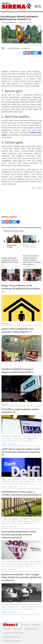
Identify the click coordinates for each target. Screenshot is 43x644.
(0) (30, 19)
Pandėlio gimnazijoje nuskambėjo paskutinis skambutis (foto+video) (10, 260)
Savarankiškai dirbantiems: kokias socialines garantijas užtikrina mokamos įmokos (19, 535)
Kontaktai (17, 629)
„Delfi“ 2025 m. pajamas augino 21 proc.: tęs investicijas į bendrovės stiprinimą (21, 450)
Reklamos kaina (31, 629)
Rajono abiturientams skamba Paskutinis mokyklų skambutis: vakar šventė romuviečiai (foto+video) (32, 260)
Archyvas (7, 629)
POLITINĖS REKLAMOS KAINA (13, 633)
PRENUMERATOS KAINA (11, 637)
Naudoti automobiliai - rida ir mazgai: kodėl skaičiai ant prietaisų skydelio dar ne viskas (21, 577)
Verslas (4, 444)
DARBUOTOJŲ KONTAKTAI (12, 641)
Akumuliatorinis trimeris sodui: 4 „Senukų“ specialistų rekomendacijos (20, 493)
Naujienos (36, 625)
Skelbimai (25, 625)
